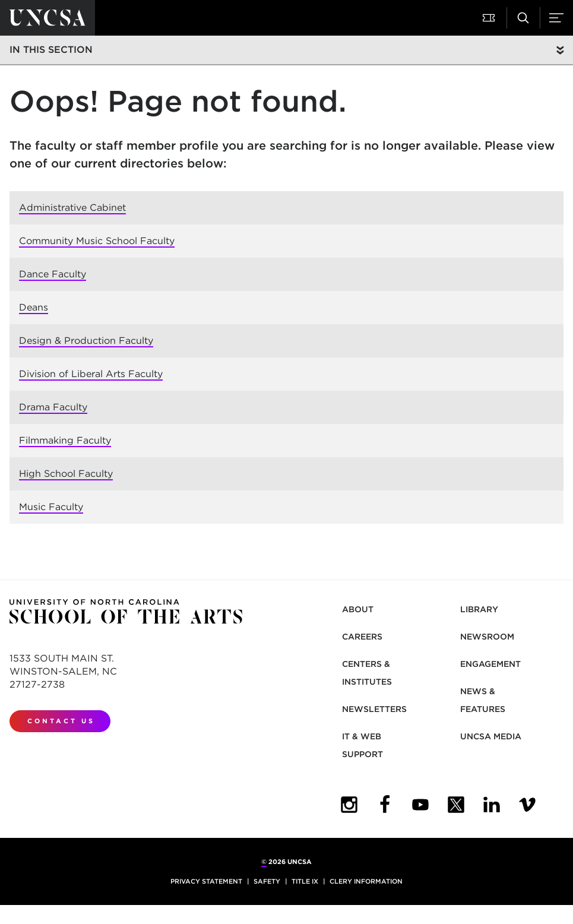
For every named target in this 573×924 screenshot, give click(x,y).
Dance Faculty (53, 274)
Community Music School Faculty (97, 241)
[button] (490, 18)
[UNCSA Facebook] (385, 805)
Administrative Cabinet (72, 208)
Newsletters (374, 709)
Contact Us (61, 721)
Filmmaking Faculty (65, 440)
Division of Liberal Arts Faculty (91, 374)
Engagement (490, 664)
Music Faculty (51, 507)
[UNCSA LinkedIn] (492, 805)
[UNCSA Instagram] (349, 805)
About (358, 609)
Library (479, 609)
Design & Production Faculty (86, 341)
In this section (51, 50)
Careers (362, 637)
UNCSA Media (491, 736)
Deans (34, 307)
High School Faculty (66, 474)
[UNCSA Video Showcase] (527, 805)
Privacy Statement (206, 881)
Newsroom (487, 637)
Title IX (305, 881)
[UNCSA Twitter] (456, 805)
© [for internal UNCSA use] (264, 862)
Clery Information (366, 881)
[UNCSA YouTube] (420, 805)
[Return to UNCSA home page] (48, 18)
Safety (267, 881)
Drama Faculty (53, 407)
